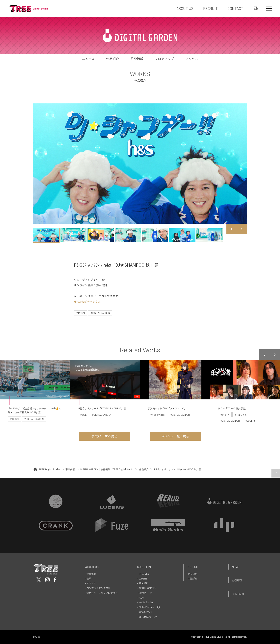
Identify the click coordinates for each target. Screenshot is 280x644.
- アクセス (90, 583)
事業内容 (70, 469)
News (236, 567)
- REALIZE (142, 583)
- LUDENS (142, 578)
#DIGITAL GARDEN (100, 313)
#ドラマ (225, 415)
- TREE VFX (143, 574)
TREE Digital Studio (49, 469)
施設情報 (137, 59)
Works (237, 580)
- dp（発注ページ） (148, 617)
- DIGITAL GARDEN (147, 588)
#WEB (83, 415)
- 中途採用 (192, 578)
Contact (238, 594)
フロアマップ (164, 59)
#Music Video (158, 415)
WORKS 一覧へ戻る (176, 436)
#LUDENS (250, 421)
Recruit (193, 567)
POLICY (37, 637)
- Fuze (140, 597)
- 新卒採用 (192, 574)
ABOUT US (185, 8)
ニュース (88, 59)
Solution (144, 567)
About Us (92, 567)
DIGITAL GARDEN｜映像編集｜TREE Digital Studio (107, 469)
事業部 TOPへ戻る (104, 436)
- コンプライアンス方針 (98, 588)
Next (242, 229)
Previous (232, 229)
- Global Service (145, 607)
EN (256, 8)
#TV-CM (81, 313)
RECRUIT (210, 8)
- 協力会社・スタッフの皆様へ (101, 593)
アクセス (192, 59)
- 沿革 (88, 578)
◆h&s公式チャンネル (87, 302)
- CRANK (142, 593)
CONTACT (235, 8)
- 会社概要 (91, 574)
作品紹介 (113, 59)
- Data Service (144, 612)
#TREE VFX (241, 415)
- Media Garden (145, 602)
